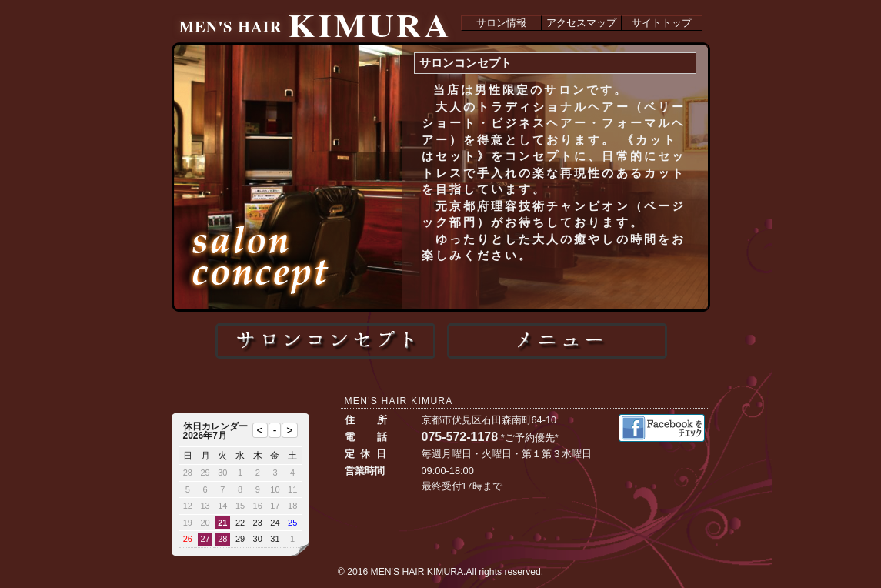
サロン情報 (501, 23)
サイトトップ (662, 23)
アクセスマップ (581, 23)
